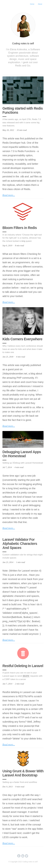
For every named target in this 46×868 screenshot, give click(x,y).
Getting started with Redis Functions (23, 110)
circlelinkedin (23, 856)
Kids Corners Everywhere (22, 339)
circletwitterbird (27, 856)
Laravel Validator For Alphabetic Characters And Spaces (20, 544)
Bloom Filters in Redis (20, 228)
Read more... (9, 195)
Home (32, 4)
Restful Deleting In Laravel (23, 666)
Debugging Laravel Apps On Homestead (22, 454)
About (40, 4)
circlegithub (19, 856)
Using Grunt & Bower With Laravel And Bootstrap (23, 773)
